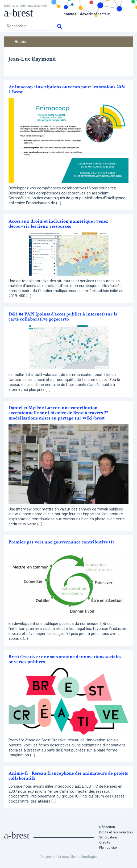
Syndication (108, 837)
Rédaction (107, 827)
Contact (70, 14)
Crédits (105, 842)
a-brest (18, 13)
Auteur (21, 42)
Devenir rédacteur (95, 14)
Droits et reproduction (116, 832)
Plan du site (108, 847)
